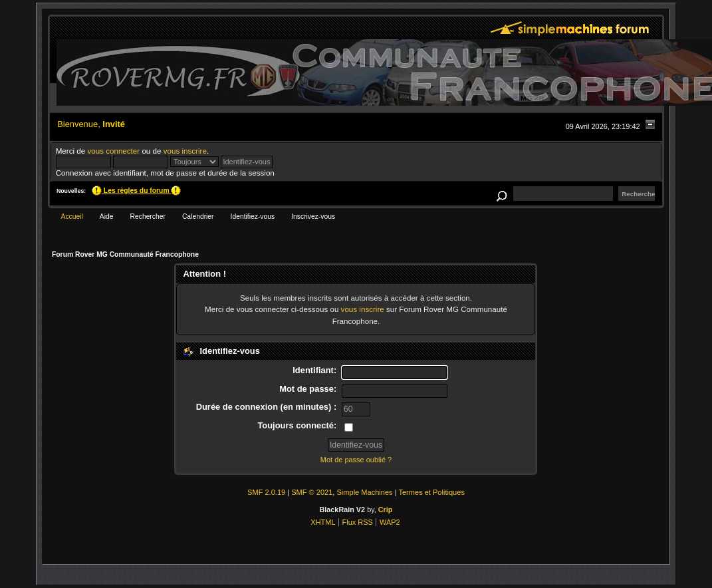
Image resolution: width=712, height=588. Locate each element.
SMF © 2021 (312, 492)
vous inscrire (185, 151)
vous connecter (113, 151)
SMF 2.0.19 (266, 492)
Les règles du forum (136, 191)
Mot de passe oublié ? (356, 460)
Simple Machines (365, 492)
